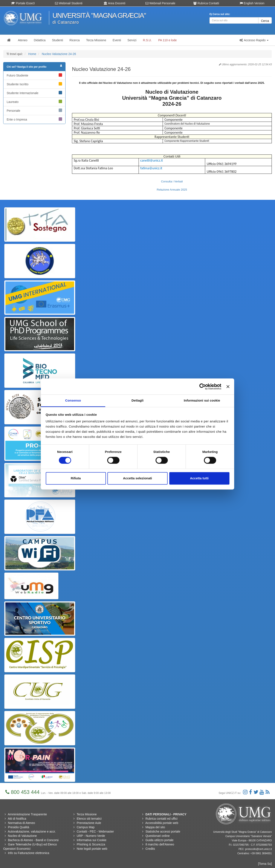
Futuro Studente (34, 75)
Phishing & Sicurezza (91, 844)
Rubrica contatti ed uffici (161, 819)
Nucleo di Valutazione (22, 836)
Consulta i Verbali (172, 181)
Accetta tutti (199, 478)
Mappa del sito (155, 827)
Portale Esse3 (23, 3)
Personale (34, 110)
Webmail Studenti (69, 3)
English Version (252, 3)
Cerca (265, 21)
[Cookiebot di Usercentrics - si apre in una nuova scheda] (202, 387)
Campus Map (86, 827)
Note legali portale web (92, 849)
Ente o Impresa (34, 119)
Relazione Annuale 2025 (172, 190)
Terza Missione (87, 814)
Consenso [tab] (73, 400)
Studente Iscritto (34, 84)
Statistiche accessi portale (163, 831)
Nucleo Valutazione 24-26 (59, 54)
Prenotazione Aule (89, 823)
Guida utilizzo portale (160, 840)
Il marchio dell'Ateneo (160, 844)
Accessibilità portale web (162, 823)
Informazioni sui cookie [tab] (202, 400)
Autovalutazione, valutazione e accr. (32, 831)
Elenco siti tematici (89, 819)
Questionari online (158, 836)
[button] (254, 40)
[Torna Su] (265, 864)
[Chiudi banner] (228, 387)
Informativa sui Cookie (92, 840)
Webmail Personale (160, 3)
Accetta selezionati (137, 478)
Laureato (34, 102)
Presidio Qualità (19, 827)
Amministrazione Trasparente (27, 814)
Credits (150, 849)
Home (32, 54)
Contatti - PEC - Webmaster (95, 831)
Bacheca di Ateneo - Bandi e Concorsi (33, 840)
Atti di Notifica (17, 819)
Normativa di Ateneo (21, 823)
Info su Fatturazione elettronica (29, 853)
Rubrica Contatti (206, 3)
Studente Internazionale (34, 93)
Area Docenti (115, 3)
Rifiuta (76, 478)
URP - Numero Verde (91, 836)
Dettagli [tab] (137, 400)
